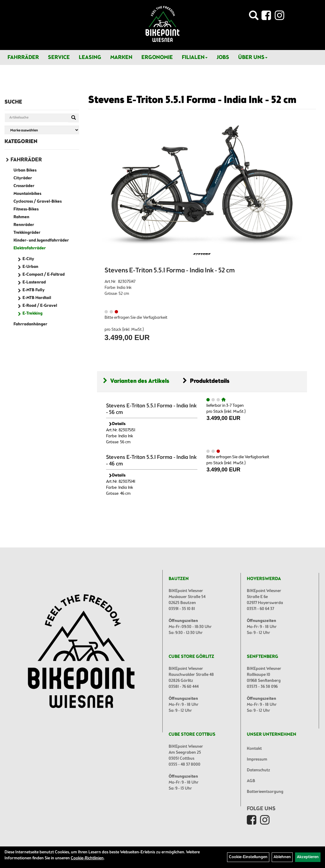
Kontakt (254, 749)
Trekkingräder (27, 233)
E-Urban (30, 267)
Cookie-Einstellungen (248, 857)
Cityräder (23, 178)
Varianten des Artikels (136, 381)
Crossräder (24, 186)
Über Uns (253, 57)
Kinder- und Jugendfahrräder (41, 240)
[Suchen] (74, 118)
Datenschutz (259, 770)
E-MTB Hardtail (37, 298)
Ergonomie (157, 57)
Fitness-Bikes (26, 209)
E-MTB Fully (34, 290)
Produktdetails (206, 381)
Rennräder (24, 225)
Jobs (223, 57)
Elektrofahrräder (30, 248)
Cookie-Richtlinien (87, 858)
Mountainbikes (27, 194)
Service (59, 57)
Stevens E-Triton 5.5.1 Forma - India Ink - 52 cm (192, 100)
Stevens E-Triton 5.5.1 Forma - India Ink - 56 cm (151, 409)
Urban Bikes (25, 170)
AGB (251, 781)
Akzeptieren (308, 857)
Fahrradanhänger (30, 324)
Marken (121, 57)
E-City (28, 259)
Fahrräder (23, 57)
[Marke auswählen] (42, 130)
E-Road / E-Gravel (40, 306)
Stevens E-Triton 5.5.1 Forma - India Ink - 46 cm (151, 461)
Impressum (257, 759)
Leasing (90, 57)
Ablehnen (282, 857)
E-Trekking (32, 314)
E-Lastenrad (34, 282)
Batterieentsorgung (265, 792)
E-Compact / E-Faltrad (44, 275)
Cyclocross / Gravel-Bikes (38, 202)
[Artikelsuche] (254, 17)
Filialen (195, 57)
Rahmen (21, 217)
